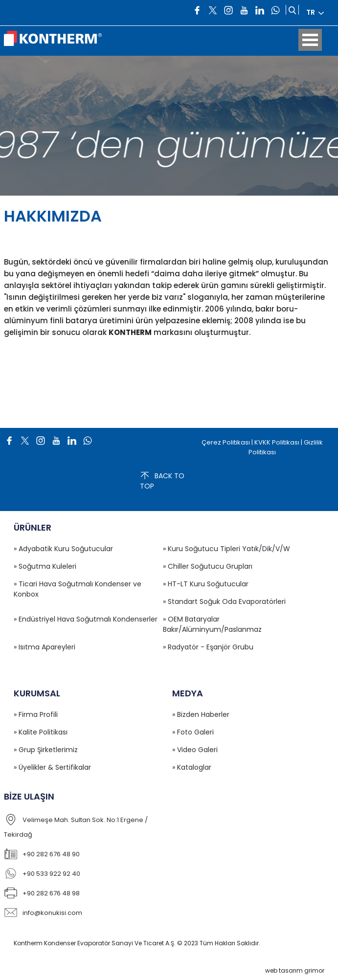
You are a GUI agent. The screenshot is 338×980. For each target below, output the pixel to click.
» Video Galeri (195, 750)
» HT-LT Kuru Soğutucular (206, 584)
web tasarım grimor (295, 970)
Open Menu (310, 40)
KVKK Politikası (277, 442)
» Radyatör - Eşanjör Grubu (208, 647)
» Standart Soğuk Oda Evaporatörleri (224, 601)
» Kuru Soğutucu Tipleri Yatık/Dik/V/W (226, 549)
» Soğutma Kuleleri (45, 566)
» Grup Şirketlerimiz (46, 750)
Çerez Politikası (226, 442)
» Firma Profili (36, 714)
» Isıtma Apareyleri (45, 647)
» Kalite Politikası (41, 732)
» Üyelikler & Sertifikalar (52, 767)
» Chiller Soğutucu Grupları (208, 566)
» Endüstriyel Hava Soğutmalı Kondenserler (86, 619)
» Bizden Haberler (201, 714)
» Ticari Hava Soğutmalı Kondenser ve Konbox (78, 589)
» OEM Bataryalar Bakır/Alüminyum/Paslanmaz (212, 624)
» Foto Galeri (193, 732)
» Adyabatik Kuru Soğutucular (63, 549)
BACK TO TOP (162, 481)
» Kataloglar (192, 767)
